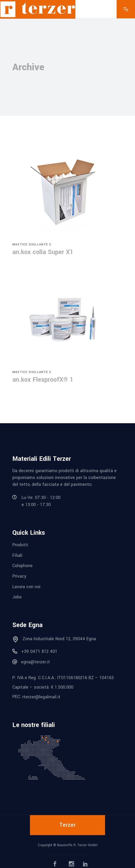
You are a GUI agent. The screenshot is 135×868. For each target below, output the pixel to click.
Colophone (22, 566)
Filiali (17, 555)
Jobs (17, 597)
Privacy (19, 576)
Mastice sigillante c (32, 244)
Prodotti (20, 545)
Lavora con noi (26, 586)
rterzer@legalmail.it (41, 697)
